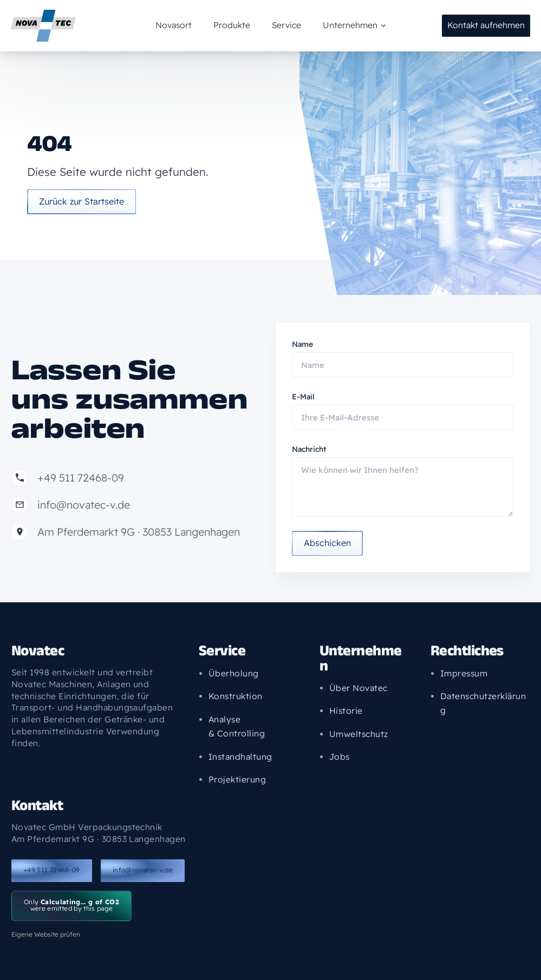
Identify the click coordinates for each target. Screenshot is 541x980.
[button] (486, 26)
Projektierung (237, 779)
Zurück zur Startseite (85, 205)
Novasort (191, 25)
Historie (346, 711)
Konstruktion (236, 696)
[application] (364, 25)
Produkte (238, 25)
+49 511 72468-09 (52, 870)
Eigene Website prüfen (46, 934)
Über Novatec (359, 688)
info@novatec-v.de (143, 870)
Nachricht (309, 449)
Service (281, 25)
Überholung (234, 673)
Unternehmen (336, 25)
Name (302, 344)
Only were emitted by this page (71, 905)
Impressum (463, 673)
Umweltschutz (359, 734)
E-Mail (303, 397)
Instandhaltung (240, 756)
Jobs (340, 757)
